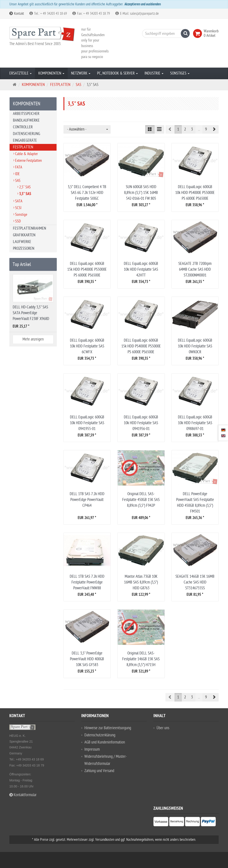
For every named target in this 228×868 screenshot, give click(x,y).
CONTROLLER (23, 127)
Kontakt (17, 14)
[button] (214, 129)
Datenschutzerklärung (100, 735)
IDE (17, 174)
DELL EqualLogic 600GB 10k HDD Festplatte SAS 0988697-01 (195, 423)
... (199, 129)
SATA (19, 201)
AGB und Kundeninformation (105, 742)
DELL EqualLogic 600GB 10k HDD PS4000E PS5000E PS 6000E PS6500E (195, 193)
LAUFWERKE (22, 242)
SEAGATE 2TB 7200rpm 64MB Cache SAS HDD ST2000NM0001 (195, 269)
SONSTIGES (180, 73)
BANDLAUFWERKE (26, 120)
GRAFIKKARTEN (24, 235)
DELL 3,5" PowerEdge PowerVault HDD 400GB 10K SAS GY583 (87, 659)
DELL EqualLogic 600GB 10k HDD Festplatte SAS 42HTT (141, 269)
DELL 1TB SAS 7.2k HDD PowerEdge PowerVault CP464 (87, 500)
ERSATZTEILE (20, 73)
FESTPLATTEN (23, 147)
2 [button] (185, 129)
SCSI (18, 208)
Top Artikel (22, 264)
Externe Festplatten (28, 161)
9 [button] (206, 129)
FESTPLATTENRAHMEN (30, 228)
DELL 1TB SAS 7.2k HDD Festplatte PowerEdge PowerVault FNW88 (87, 582)
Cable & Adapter (26, 154)
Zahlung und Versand (99, 771)
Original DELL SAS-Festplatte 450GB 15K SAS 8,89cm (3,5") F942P (141, 500)
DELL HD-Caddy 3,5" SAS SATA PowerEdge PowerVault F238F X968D (31, 313)
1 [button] (178, 129)
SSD (18, 221)
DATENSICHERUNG (26, 134)
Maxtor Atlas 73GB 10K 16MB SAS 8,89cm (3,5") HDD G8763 (141, 582)
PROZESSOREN (24, 248)
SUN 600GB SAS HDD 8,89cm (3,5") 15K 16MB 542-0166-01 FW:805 (141, 193)
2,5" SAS (25, 187)
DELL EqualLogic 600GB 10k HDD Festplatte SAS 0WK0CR (195, 346)
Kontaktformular (23, 795)
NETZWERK (81, 73)
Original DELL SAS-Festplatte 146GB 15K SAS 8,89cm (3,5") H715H (141, 659)
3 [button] (192, 129)
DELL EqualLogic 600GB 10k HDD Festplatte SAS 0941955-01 (87, 423)
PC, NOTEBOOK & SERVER (117, 73)
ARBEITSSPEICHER (26, 114)
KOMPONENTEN (51, 73)
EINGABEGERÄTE (25, 140)
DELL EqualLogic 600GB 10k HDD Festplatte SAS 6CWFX (87, 346)
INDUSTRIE (154, 73)
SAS (18, 181)
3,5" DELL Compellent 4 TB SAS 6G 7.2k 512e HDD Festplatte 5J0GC (87, 193)
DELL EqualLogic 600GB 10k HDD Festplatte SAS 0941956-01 (141, 423)
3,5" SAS (25, 194)
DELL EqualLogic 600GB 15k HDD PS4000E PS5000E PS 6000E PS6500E (87, 269)
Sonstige (21, 215)
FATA (19, 167)
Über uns (163, 728)
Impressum (92, 749)
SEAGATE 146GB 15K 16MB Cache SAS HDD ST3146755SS (195, 582)
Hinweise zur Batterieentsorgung (108, 728)
